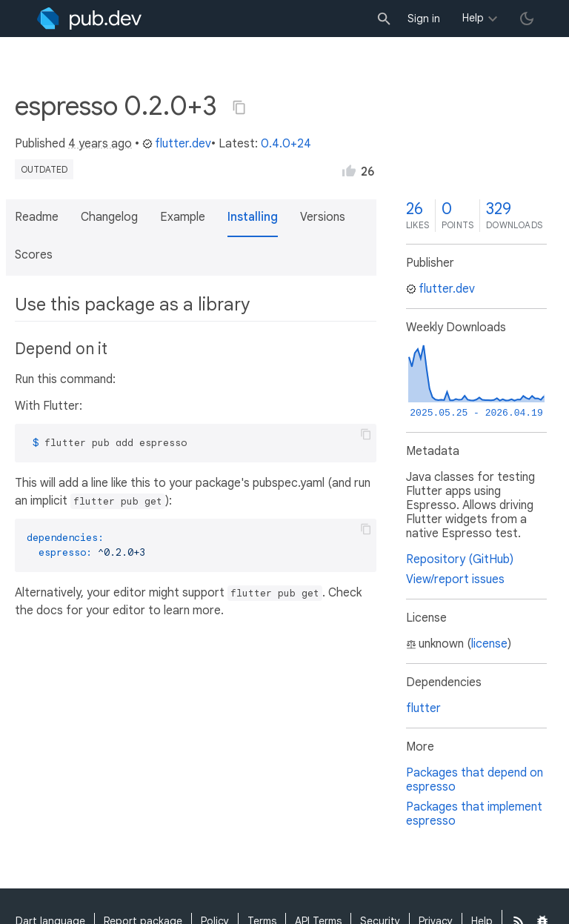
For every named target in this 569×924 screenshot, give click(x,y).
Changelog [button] (109, 217)
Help (473, 18)
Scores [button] (34, 255)
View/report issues (455, 579)
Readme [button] (37, 217)
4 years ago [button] (100, 144)
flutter (423, 708)
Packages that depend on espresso (475, 780)
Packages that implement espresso (474, 814)
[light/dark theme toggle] (527, 19)
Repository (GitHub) (460, 559)
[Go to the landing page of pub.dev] (89, 19)
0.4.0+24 (286, 144)
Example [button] (183, 217)
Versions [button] (323, 217)
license (489, 644)
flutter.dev (177, 144)
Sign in (424, 19)
